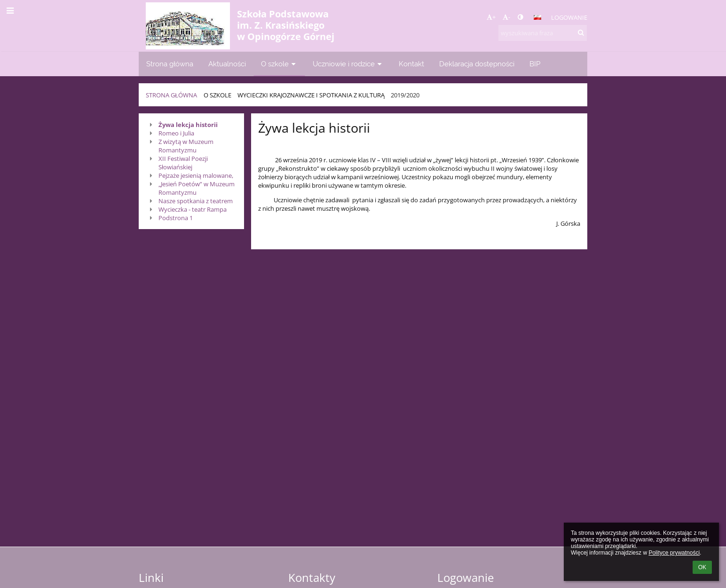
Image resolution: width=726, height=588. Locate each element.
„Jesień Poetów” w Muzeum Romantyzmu (197, 188)
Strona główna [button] (170, 64)
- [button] (506, 17)
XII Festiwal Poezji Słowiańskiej (183, 163)
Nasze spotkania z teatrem (196, 201)
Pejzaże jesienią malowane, (196, 175)
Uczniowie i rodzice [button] (348, 64)
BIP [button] (535, 64)
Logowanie (569, 17)
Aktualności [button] (227, 64)
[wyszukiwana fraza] (543, 33)
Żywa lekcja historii (188, 125)
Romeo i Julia (176, 133)
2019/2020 (405, 95)
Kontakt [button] (411, 64)
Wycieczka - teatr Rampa (193, 209)
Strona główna (171, 95)
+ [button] (491, 17)
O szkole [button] (279, 64)
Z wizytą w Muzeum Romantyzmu (186, 146)
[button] (537, 17)
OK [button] (702, 567)
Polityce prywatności (674, 553)
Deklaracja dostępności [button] (477, 64)
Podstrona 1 (176, 218)
